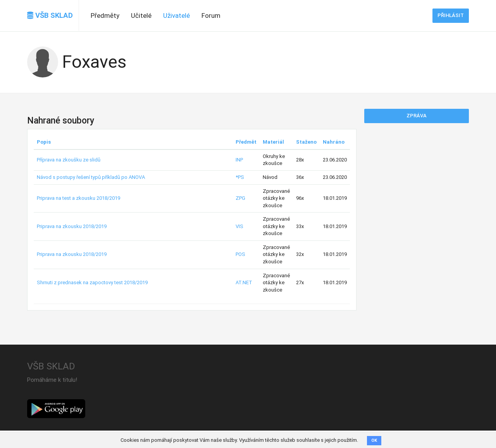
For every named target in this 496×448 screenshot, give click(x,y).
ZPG (240, 198)
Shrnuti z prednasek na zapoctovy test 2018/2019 (92, 282)
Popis (44, 142)
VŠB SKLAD (50, 15)
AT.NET (244, 282)
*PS (240, 177)
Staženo (306, 142)
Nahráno (334, 142)
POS (240, 254)
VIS (239, 226)
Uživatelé (177, 15)
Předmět (246, 142)
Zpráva (417, 116)
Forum (211, 15)
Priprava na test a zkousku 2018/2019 (78, 198)
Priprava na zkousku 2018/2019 (72, 226)
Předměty (105, 15)
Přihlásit (451, 15)
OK (374, 440)
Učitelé (141, 15)
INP (239, 160)
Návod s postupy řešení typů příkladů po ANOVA (91, 177)
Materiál (273, 142)
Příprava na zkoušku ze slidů (69, 160)
